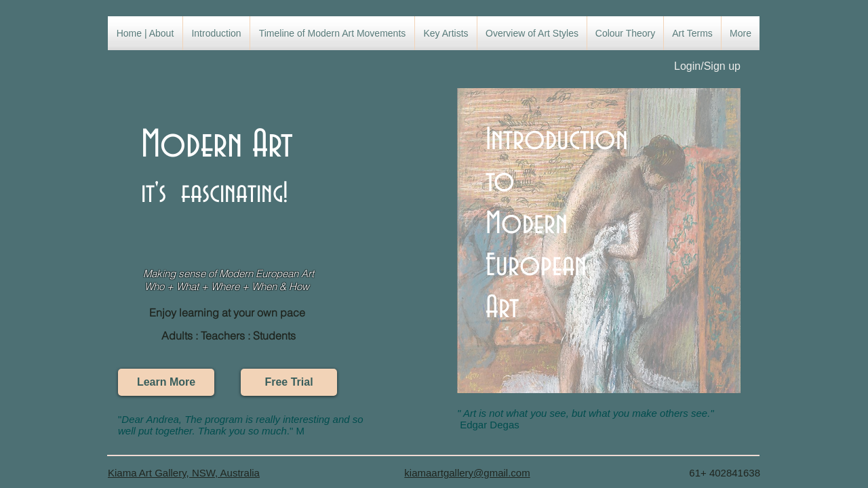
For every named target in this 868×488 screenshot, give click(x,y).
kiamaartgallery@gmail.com (467, 473)
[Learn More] (166, 382)
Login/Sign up (707, 66)
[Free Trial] (289, 382)
